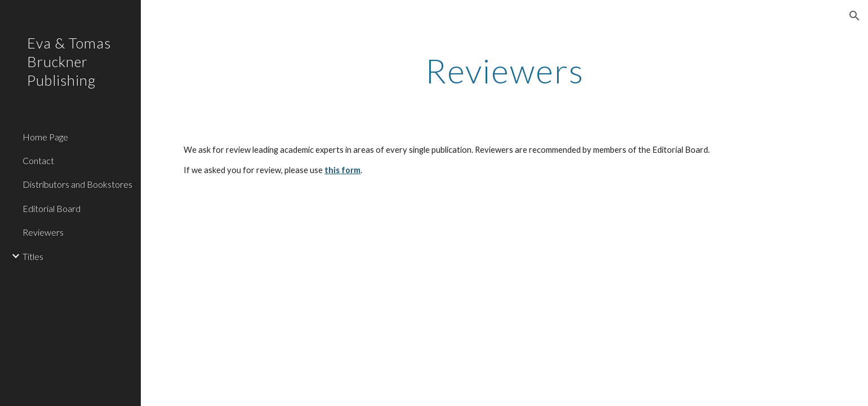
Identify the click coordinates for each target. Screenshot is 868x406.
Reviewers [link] (43, 232)
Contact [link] (38, 160)
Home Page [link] (45, 137)
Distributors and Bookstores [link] (77, 184)
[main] (504, 70)
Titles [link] (33, 256)
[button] (854, 16)
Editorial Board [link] (52, 208)
